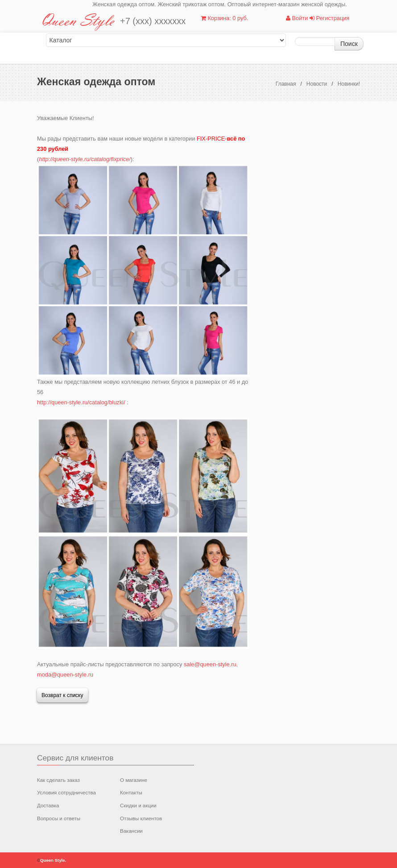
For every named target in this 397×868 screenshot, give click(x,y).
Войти (297, 18)
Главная (286, 84)
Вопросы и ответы (59, 818)
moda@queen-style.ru (65, 675)
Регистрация (329, 18)
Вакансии (131, 831)
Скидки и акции (138, 806)
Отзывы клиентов (141, 818)
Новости (317, 84)
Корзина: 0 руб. (224, 18)
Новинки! (349, 84)
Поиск (349, 44)
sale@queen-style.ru (210, 664)
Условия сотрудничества (66, 793)
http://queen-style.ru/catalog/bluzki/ (81, 402)
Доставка (48, 806)
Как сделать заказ (58, 780)
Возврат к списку (62, 695)
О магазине (134, 780)
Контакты (131, 793)
